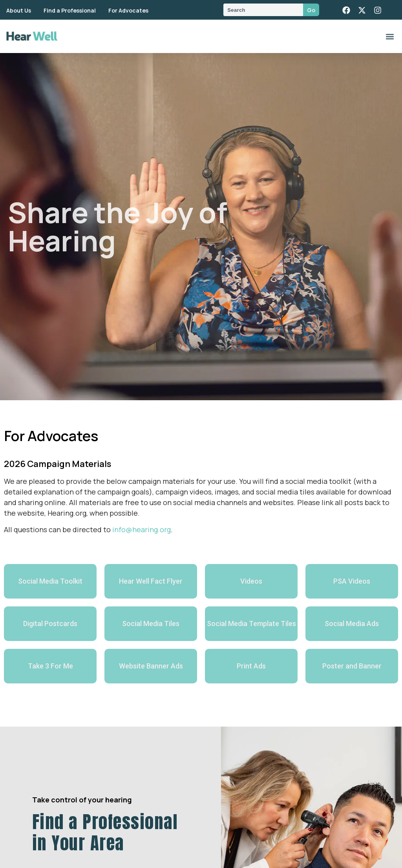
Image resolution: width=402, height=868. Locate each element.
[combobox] (263, 10)
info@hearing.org (142, 529)
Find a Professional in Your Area (105, 832)
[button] (390, 36)
